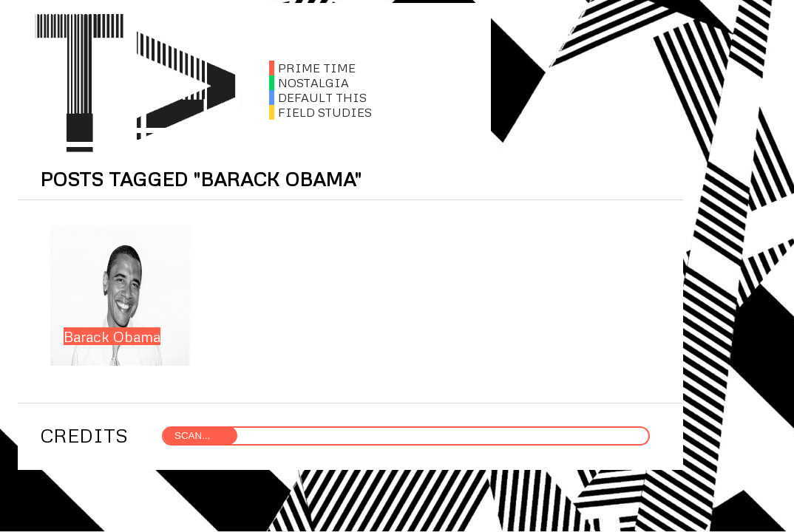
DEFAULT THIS (318, 98)
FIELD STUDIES (320, 112)
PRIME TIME (312, 68)
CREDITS (84, 435)
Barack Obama (112, 336)
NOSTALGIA (309, 83)
